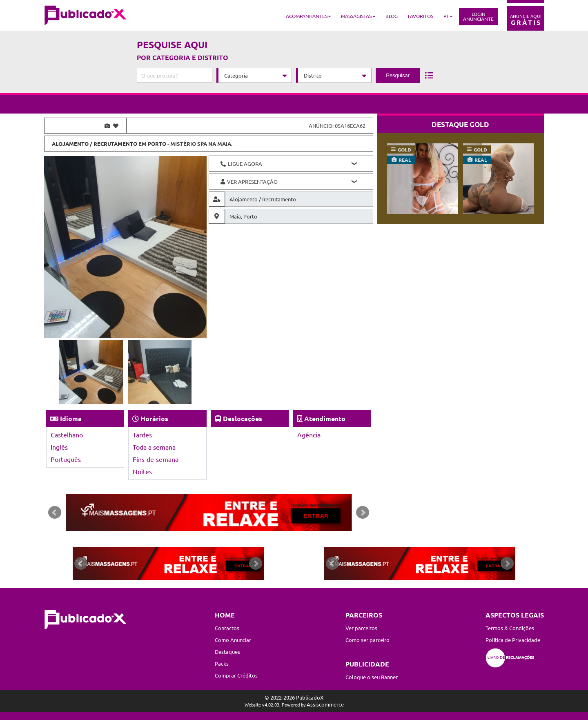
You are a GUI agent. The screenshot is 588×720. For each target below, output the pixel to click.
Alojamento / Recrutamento (95, 144)
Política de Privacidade (513, 640)
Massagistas (356, 16)
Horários (154, 418)
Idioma (71, 418)
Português (66, 459)
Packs (222, 663)
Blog (392, 16)
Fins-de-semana (156, 459)
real (405, 160)
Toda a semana (154, 447)
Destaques (227, 652)
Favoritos (421, 16)
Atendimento (325, 418)
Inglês (59, 447)
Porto (157, 144)
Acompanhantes (307, 16)
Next (363, 513)
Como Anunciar (233, 640)
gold (404, 149)
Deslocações (243, 418)
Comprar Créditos (236, 675)
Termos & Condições (510, 628)
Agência (309, 435)
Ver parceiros (361, 628)
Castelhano (67, 435)
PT (446, 16)
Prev (55, 513)
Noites (142, 471)
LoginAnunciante (478, 16)
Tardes (142, 435)
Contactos (227, 628)
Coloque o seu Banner (372, 677)
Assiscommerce (325, 704)
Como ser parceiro (367, 640)
